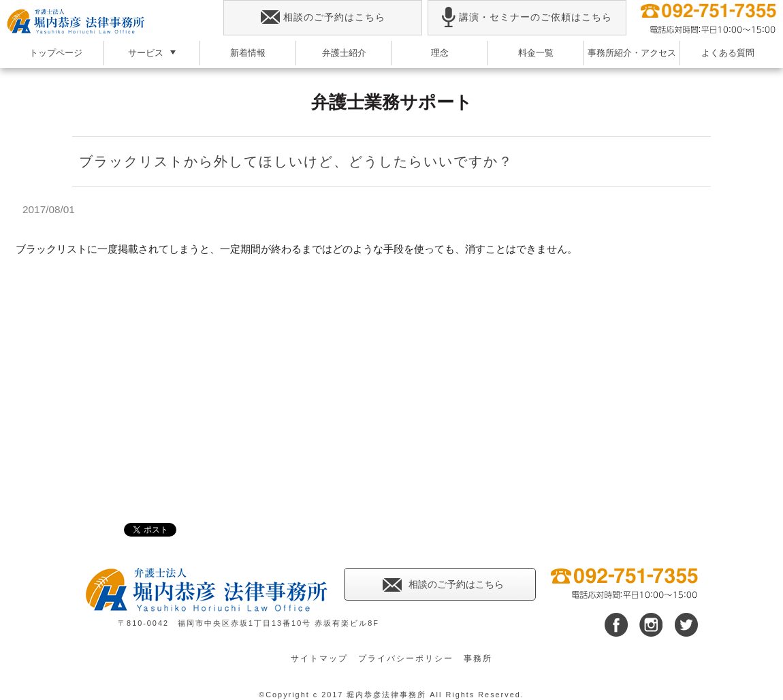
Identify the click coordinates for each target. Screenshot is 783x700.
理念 (440, 53)
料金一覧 (536, 53)
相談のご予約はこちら (323, 17)
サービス (146, 53)
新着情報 (248, 53)
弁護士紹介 (344, 53)
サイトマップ (319, 658)
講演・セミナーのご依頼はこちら (527, 17)
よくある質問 (728, 53)
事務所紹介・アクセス (632, 53)
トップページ (56, 53)
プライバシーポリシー (406, 658)
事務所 (478, 658)
